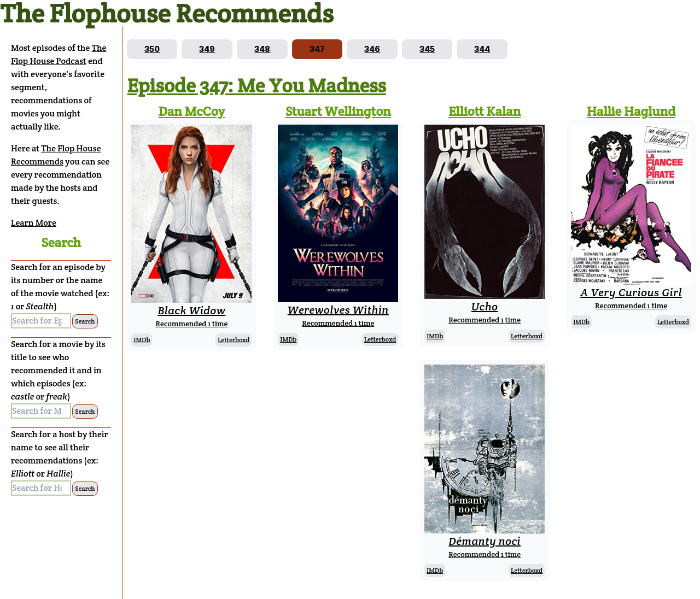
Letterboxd (234, 340)
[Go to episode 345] (427, 49)
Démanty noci (485, 541)
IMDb (142, 340)
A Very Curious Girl (631, 292)
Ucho (485, 307)
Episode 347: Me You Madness (256, 85)
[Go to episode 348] (262, 49)
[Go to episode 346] (372, 49)
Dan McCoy (192, 111)
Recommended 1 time (191, 324)
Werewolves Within (338, 310)
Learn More (34, 223)
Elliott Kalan (485, 111)
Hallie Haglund (631, 111)
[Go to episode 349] (207, 49)
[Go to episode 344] (482, 49)
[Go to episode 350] (152, 49)
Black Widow (191, 310)
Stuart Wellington (338, 111)
